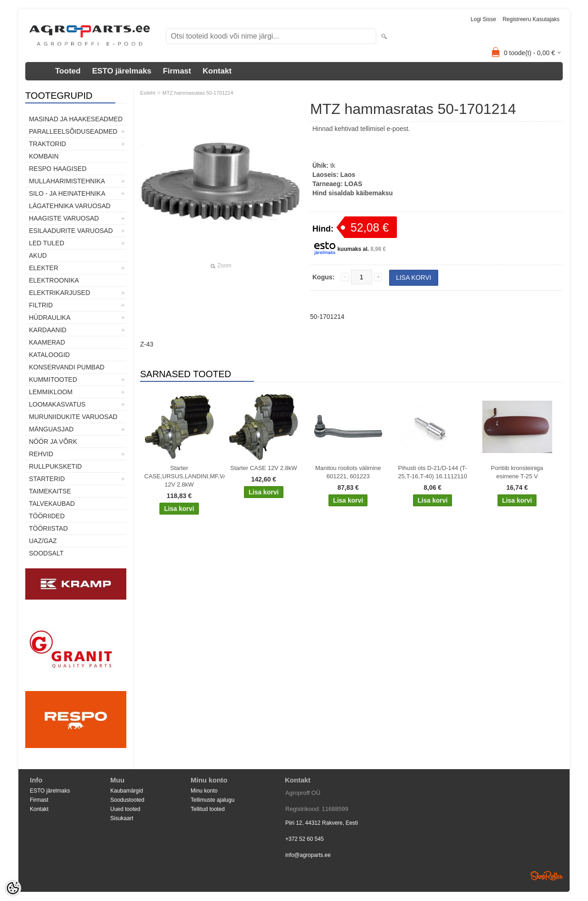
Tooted (68, 71)
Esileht (148, 93)
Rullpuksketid (55, 466)
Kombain (44, 156)
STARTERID (47, 479)
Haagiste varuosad (64, 218)
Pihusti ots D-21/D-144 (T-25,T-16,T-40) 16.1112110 (433, 472)
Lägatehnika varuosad (70, 206)
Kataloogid (49, 355)
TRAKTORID (48, 144)
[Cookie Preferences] (13, 888)
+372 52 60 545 (305, 839)
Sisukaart (122, 818)
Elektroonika (54, 280)
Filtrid (41, 305)
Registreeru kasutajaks (531, 19)
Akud (38, 255)
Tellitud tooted (208, 809)
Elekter (44, 268)
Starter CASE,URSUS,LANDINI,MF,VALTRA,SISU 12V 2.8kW (181, 476)
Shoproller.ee (547, 876)
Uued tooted (125, 809)
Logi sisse (483, 19)
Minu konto (204, 791)
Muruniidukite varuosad (73, 417)
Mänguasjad (51, 429)
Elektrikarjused (59, 293)
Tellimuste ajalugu (212, 800)
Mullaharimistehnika (67, 181)
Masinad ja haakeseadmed (76, 119)
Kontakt (217, 71)
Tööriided (47, 516)
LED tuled (47, 243)
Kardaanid (48, 330)
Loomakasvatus (57, 404)
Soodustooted (127, 800)
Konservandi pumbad (67, 367)
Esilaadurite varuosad (71, 231)
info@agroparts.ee (308, 855)
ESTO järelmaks (122, 71)
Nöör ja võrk (53, 442)
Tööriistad (48, 528)
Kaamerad (47, 342)
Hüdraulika (50, 317)
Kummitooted (53, 380)
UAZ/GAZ (43, 541)
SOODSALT (46, 553)
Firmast (177, 71)
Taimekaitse (50, 491)
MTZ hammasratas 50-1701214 (198, 93)
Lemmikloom (51, 392)
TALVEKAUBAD (52, 504)
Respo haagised (58, 169)
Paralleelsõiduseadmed (73, 131)
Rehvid (41, 454)
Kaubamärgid (127, 791)
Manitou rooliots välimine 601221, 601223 (348, 472)
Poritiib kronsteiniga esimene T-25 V (517, 472)
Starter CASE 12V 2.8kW (263, 468)
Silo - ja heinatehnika (67, 193)
